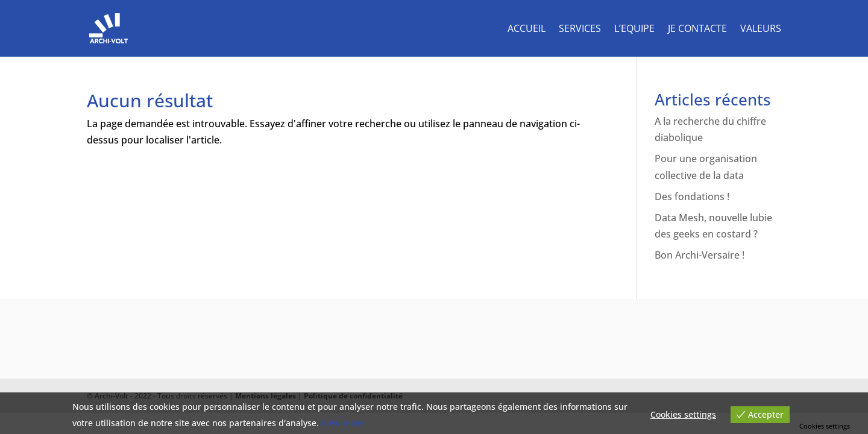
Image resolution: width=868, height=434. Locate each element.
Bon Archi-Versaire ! (700, 255)
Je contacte (697, 30)
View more (343, 423)
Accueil (527, 30)
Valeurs (761, 30)
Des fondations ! (692, 197)
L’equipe (634, 30)
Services (580, 30)
